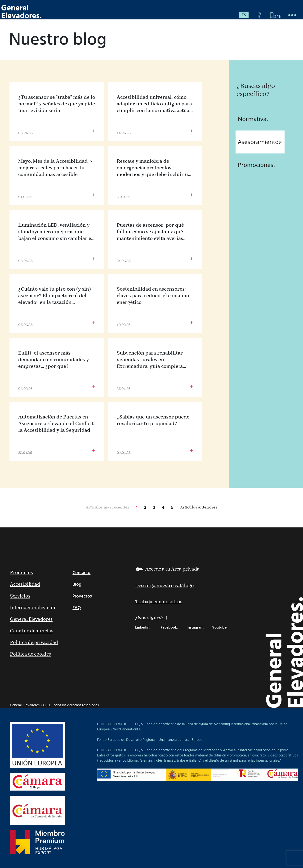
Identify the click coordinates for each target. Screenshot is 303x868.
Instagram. (195, 627)
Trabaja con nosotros (159, 602)
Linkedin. (143, 627)
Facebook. (169, 627)
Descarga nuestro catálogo (165, 586)
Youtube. (220, 627)
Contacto (81, 573)
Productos (21, 573)
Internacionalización (33, 608)
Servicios (20, 596)
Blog (77, 584)
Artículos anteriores (199, 507)
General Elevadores (31, 619)
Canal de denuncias (32, 631)
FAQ (77, 608)
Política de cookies (30, 654)
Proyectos (82, 596)
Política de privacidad (34, 643)
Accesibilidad (25, 584)
